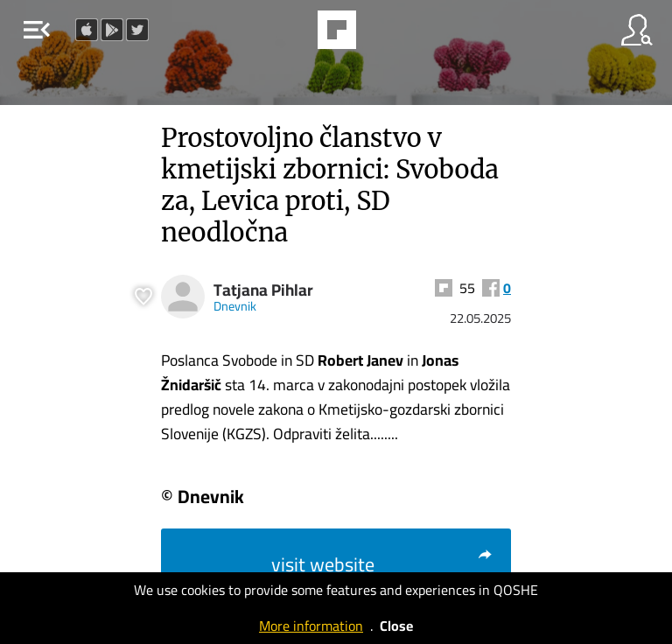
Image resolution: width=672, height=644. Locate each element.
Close (396, 626)
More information (311, 626)
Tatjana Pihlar (263, 290)
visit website (382, 564)
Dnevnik (235, 306)
